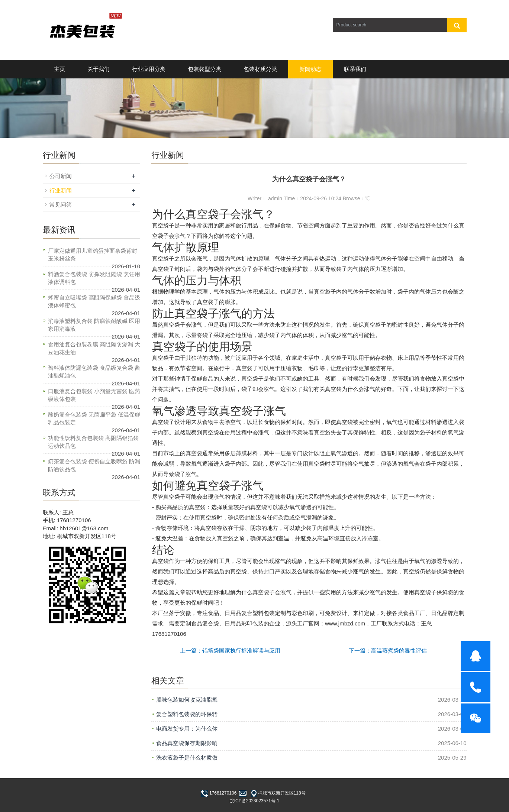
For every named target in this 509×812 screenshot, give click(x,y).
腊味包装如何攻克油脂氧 (187, 700)
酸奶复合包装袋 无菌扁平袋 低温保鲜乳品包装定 (94, 418)
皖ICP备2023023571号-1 (254, 801)
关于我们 (99, 69)
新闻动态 (310, 69)
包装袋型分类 (204, 69)
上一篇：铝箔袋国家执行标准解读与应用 (230, 651)
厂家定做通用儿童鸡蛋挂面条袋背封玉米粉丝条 (93, 255)
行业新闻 (61, 190)
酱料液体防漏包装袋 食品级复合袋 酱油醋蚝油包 (94, 372)
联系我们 (355, 69)
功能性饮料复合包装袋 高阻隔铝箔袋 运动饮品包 (93, 442)
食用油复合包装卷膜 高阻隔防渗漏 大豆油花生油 (94, 348)
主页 (59, 69)
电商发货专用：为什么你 (187, 729)
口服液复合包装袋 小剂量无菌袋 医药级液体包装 (94, 395)
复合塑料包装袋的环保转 (187, 714)
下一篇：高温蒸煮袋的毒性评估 (388, 651)
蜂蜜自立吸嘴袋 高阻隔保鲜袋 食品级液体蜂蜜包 (94, 301)
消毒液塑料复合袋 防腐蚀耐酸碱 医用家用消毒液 (94, 325)
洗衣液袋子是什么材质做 (187, 758)
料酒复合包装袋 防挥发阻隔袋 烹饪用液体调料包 (94, 278)
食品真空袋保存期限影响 (187, 743)
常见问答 (61, 205)
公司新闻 (61, 176)
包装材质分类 (260, 69)
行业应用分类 (149, 69)
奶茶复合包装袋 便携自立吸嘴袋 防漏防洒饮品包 (94, 465)
